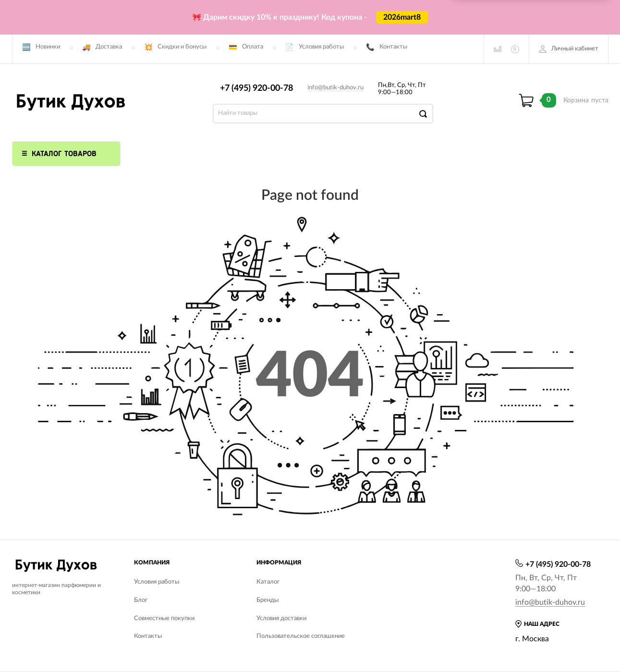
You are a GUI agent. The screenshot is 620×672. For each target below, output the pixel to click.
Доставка (109, 47)
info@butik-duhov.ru (335, 88)
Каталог (268, 582)
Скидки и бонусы (182, 47)
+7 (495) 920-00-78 (256, 88)
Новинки (48, 47)
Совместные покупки (164, 618)
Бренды (267, 600)
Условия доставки (281, 618)
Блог (141, 600)
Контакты (393, 47)
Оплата (253, 47)
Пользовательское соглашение (301, 636)
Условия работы (321, 47)
